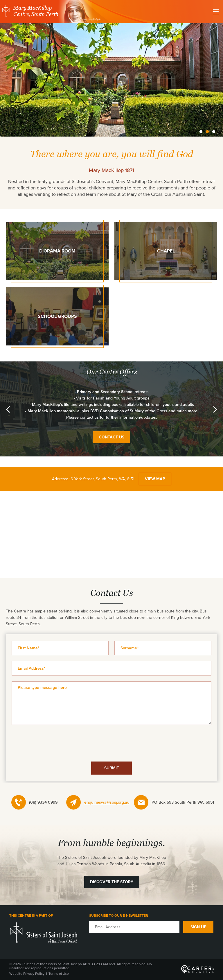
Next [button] (215, 409)
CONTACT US (111, 437)
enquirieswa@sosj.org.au (107, 802)
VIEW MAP (155, 479)
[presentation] (111, 743)
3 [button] (214, 132)
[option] (111, 80)
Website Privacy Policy (27, 974)
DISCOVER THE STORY (112, 882)
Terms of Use (59, 974)
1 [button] (201, 132)
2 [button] (207, 132)
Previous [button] (8, 409)
